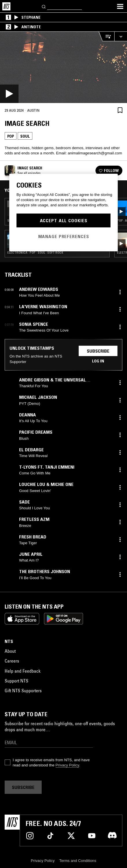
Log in (98, 361)
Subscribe (98, 351)
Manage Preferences (64, 236)
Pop (11, 136)
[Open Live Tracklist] (106, 37)
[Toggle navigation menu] (120, 6)
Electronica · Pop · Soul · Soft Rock (35, 252)
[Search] (44, 6)
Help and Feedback (23, 671)
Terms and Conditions (78, 861)
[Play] (63, 67)
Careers (12, 661)
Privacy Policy (67, 765)
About (10, 651)
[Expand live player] (121, 37)
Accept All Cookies (64, 220)
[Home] (6, 6)
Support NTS (16, 681)
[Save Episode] (120, 110)
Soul (25, 136)
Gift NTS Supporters (23, 691)
